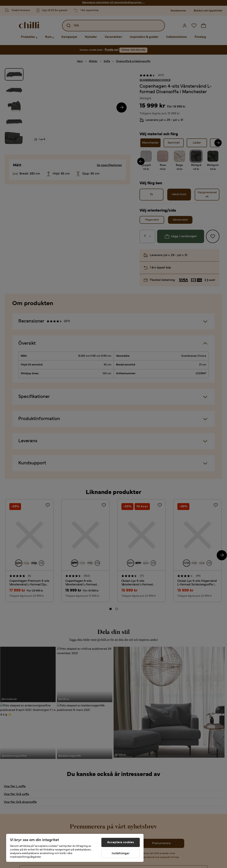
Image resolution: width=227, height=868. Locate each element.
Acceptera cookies (121, 842)
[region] (75, 848)
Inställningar (121, 853)
